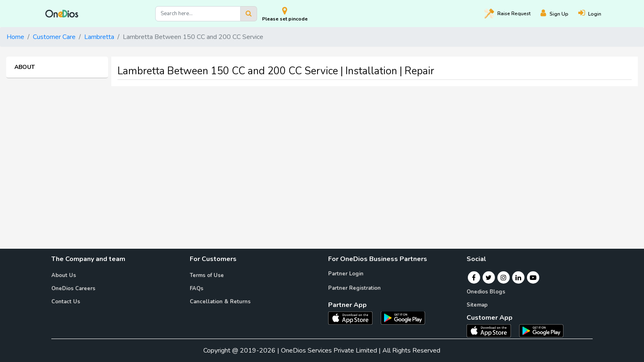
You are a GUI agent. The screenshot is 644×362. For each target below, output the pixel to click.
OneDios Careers (73, 289)
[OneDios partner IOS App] (354, 317)
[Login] (595, 14)
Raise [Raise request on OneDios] (507, 14)
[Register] (559, 14)
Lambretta (99, 37)
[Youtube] (533, 277)
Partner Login (346, 274)
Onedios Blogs (486, 292)
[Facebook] (474, 277)
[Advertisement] (322, 150)
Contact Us (66, 302)
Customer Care (54, 37)
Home (15, 37)
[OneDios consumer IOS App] (492, 330)
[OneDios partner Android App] (403, 317)
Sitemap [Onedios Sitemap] (477, 305)
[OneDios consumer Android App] (541, 330)
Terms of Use (207, 275)
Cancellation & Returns (220, 302)
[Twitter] (489, 277)
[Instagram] (504, 277)
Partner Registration (354, 288)
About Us (64, 275)
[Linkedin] (518, 277)
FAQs (197, 289)
